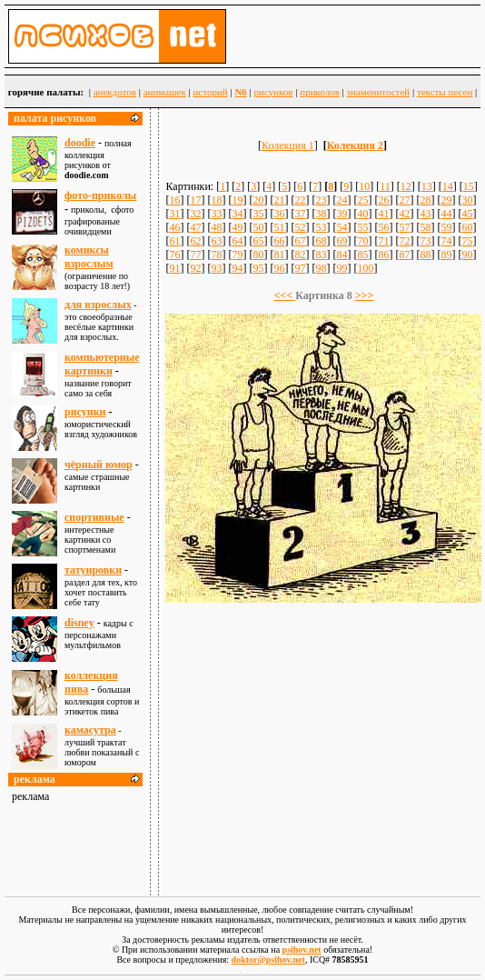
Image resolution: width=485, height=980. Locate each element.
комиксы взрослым (89, 257)
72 (404, 241)
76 (174, 255)
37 (300, 214)
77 (195, 255)
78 (216, 255)
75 (467, 241)
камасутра (90, 730)
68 (321, 241)
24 (341, 200)
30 (467, 200)
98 (321, 268)
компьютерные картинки (102, 364)
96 (279, 268)
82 (300, 255)
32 (195, 214)
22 (300, 200)
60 (467, 227)
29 (446, 200)
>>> (365, 295)
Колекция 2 (355, 145)
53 (321, 227)
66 (279, 241)
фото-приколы (100, 195)
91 (174, 268)
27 (404, 200)
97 (300, 268)
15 (469, 186)
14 (448, 186)
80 (258, 255)
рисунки (85, 412)
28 (425, 200)
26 (383, 200)
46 (174, 227)
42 (404, 214)
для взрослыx (98, 305)
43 (425, 214)
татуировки (93, 570)
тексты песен (445, 92)
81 (279, 255)
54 (341, 227)
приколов (320, 92)
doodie (80, 143)
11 (385, 186)
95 (258, 268)
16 (174, 200)
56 (383, 227)
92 (195, 268)
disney (79, 623)
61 (174, 241)
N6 (240, 92)
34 (237, 214)
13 (427, 186)
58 (425, 227)
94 (237, 268)
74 (446, 241)
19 (237, 200)
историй (210, 92)
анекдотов (115, 92)
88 (425, 255)
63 (216, 241)
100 (365, 268)
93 (216, 268)
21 (279, 200)
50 (258, 227)
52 (300, 227)
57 (404, 227)
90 (467, 255)
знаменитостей (379, 92)
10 (364, 186)
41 (383, 214)
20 (258, 200)
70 (362, 241)
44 (446, 214)
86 (383, 255)
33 (216, 214)
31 (174, 214)
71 (383, 241)
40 (362, 214)
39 (341, 214)
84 (341, 255)
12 (406, 186)
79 (237, 255)
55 (362, 227)
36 (279, 214)
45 (467, 214)
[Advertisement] (323, 741)
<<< (285, 295)
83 (321, 255)
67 (300, 241)
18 (216, 200)
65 (258, 241)
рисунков (274, 92)
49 (237, 227)
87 (404, 255)
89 (446, 255)
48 (216, 227)
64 (237, 241)
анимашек (165, 92)
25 (362, 200)
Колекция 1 (288, 145)
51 (279, 227)
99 (341, 268)
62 (195, 241)
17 (195, 200)
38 (321, 214)
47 (195, 227)
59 (446, 227)
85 (362, 255)
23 (321, 200)
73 (425, 241)
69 (341, 241)
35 (258, 214)
